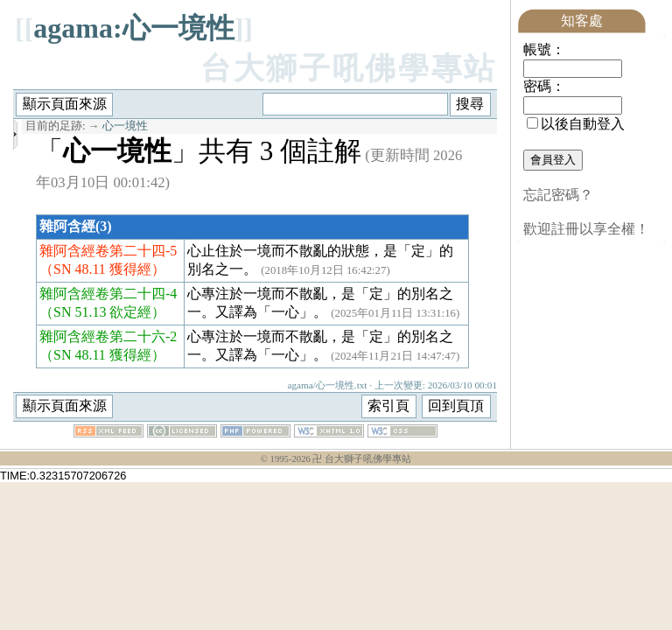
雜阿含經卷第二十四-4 (108, 294)
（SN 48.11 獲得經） (102, 269)
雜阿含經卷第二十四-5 (108, 251)
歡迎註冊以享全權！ (586, 229)
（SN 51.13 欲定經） (102, 312)
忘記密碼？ (558, 195)
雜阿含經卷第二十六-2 (108, 336)
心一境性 (125, 126)
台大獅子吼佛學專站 (349, 69)
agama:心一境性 (133, 28)
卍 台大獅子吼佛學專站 (362, 459)
